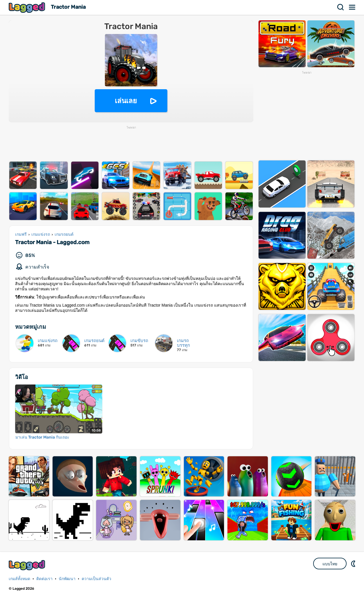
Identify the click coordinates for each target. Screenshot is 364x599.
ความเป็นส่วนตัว (96, 579)
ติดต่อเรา (44, 579)
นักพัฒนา (67, 579)
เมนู (352, 7)
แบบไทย (330, 564)
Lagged (28, 7)
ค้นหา (341, 7)
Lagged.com (28, 565)
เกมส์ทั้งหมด (19, 579)
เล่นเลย (126, 101)
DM (354, 564)
